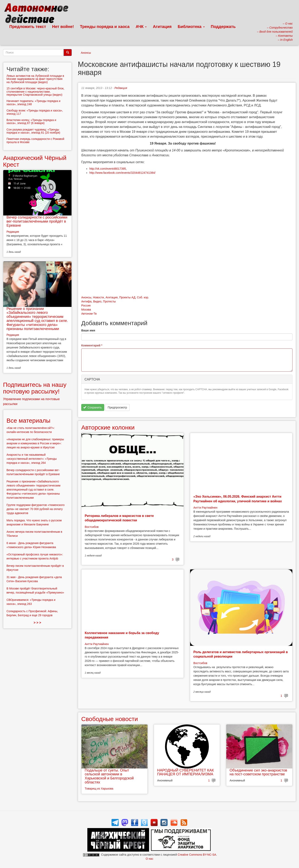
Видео (97, 301)
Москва (86, 310)
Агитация (162, 27)
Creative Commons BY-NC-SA (197, 855)
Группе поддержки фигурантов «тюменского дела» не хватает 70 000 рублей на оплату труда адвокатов (36, 509)
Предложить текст (28, 27)
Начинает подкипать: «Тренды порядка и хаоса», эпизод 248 (33, 102)
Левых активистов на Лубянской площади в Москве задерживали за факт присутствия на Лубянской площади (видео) (35, 79)
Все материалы (28, 421)
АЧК (141, 27)
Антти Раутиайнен (205, 508)
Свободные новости (110, 719)
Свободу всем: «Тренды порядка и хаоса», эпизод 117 (35, 112)
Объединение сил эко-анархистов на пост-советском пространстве (258, 772)
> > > (37, 623)
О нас (149, 859)
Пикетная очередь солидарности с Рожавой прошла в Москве (35, 140)
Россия (86, 305)
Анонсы (86, 53)
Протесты (109, 301)
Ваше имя (88, 330)
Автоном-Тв (89, 314)
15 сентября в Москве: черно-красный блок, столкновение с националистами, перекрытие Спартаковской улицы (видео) (35, 92)
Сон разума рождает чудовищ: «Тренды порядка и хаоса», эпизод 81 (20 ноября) (33, 131)
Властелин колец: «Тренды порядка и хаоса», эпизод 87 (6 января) (31, 122)
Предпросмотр (117, 407)
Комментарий (92, 345)
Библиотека (191, 27)
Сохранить (93, 407)
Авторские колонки (108, 427)
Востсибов (92, 527)
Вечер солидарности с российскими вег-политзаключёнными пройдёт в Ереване (37, 221)
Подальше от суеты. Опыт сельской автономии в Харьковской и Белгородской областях (109, 776)
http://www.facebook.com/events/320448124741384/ (122, 173)
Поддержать (223, 27)
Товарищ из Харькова (99, 789)
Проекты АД (127, 297)
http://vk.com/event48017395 (108, 169)
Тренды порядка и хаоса (105, 27)
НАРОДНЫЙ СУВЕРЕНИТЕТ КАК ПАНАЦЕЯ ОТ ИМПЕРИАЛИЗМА (186, 772)
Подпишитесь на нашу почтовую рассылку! (35, 388)
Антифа (86, 301)
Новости (98, 297)
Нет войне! (63, 27)
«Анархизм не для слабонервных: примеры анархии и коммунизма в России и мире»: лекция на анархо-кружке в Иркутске (35, 443)
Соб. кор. (143, 297)
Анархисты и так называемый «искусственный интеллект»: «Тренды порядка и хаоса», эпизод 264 (32, 459)
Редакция (121, 88)
